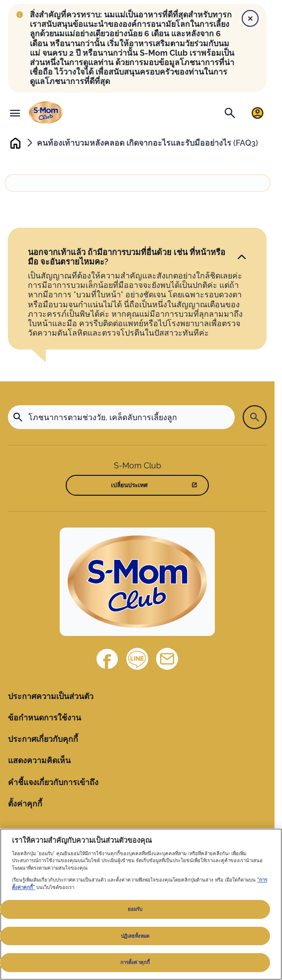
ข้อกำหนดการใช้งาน (45, 718)
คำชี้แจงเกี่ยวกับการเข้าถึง (53, 782)
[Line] (137, 659)
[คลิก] (242, 258)
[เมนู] (15, 113)
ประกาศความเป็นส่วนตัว (51, 696)
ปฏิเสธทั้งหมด (135, 936)
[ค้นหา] (230, 113)
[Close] (250, 18)
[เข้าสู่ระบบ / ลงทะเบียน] (258, 113)
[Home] (137, 582)
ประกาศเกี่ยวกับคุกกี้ (43, 739)
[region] (141, 904)
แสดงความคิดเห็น (39, 760)
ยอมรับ (135, 909)
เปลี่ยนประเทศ (129, 485)
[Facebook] (107, 659)
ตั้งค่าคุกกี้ (25, 804)
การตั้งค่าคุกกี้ (135, 962)
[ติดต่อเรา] (167, 659)
